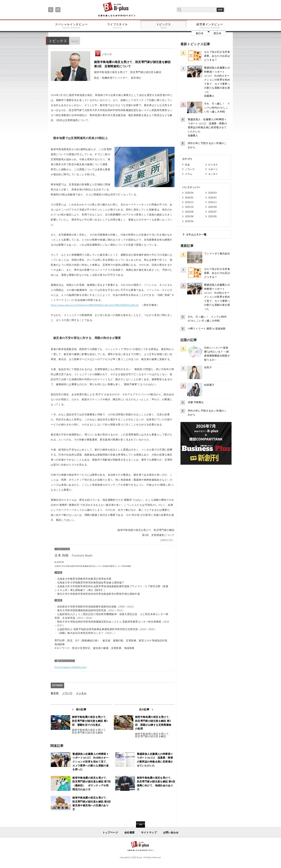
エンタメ (213, 174)
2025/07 (212, 212)
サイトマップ (149, 832)
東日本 (200, 33)
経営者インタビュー (210, 26)
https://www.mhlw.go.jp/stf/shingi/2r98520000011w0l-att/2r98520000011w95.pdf (95, 305)
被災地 (55, 693)
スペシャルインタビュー (71, 26)
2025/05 (212, 216)
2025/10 (189, 207)
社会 (187, 165)
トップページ (110, 832)
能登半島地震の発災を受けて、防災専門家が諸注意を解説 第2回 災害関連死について (132, 64)
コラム (189, 174)
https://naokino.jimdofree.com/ (71, 667)
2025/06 (189, 216)
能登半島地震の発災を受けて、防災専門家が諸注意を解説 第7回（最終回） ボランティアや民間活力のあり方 (92, 784)
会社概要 (130, 832)
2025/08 (189, 212)
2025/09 (212, 207)
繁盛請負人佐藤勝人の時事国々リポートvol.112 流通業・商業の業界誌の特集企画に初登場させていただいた (155, 760)
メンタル (81, 693)
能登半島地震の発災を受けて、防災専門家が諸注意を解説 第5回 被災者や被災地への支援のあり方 (92, 804)
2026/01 (212, 198)
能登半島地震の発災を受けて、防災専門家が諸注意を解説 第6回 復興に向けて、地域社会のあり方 (156, 784)
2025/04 (189, 221)
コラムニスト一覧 (196, 234)
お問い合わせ (171, 832)
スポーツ (213, 169)
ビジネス (213, 165)
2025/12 (189, 202)
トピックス (164, 26)
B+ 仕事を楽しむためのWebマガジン (117, 10)
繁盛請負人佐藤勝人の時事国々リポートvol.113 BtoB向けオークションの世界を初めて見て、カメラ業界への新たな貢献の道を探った (91, 762)
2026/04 (189, 193)
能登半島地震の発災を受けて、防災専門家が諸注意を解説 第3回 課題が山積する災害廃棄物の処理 (153, 723)
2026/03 (212, 193)
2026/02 (189, 198)
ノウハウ (107, 54)
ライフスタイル (118, 26)
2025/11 (212, 202)
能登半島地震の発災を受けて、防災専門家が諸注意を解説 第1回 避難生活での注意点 (90, 721)
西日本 (217, 33)
